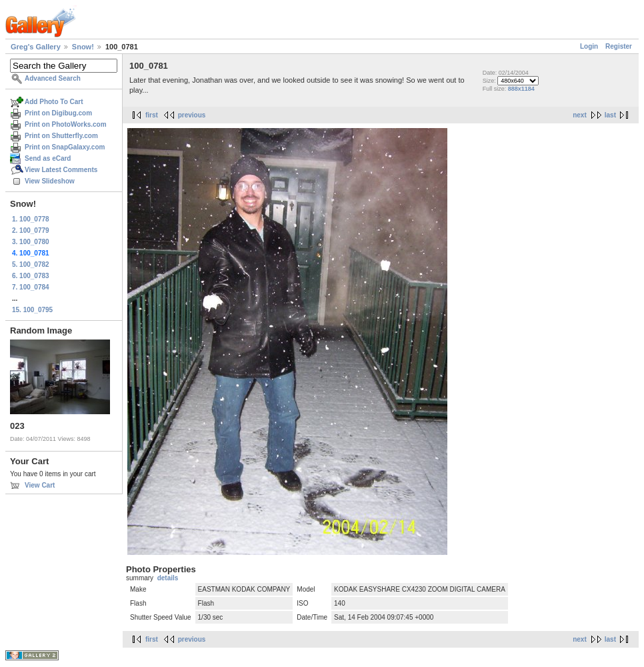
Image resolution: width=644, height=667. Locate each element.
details (168, 578)
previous (192, 115)
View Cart (40, 485)
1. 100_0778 (31, 219)
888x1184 (521, 89)
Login (589, 46)
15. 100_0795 (32, 310)
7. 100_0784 (31, 287)
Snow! (83, 47)
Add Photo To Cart (54, 102)
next (580, 115)
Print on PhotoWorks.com (66, 124)
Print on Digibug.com (58, 113)
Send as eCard (48, 158)
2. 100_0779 (31, 230)
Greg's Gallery (36, 47)
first (152, 115)
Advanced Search (53, 78)
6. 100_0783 (31, 276)
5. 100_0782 (31, 264)
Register (619, 46)
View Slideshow (50, 181)
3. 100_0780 (31, 242)
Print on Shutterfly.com (61, 136)
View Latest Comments (61, 170)
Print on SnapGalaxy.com (65, 147)
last (610, 115)
